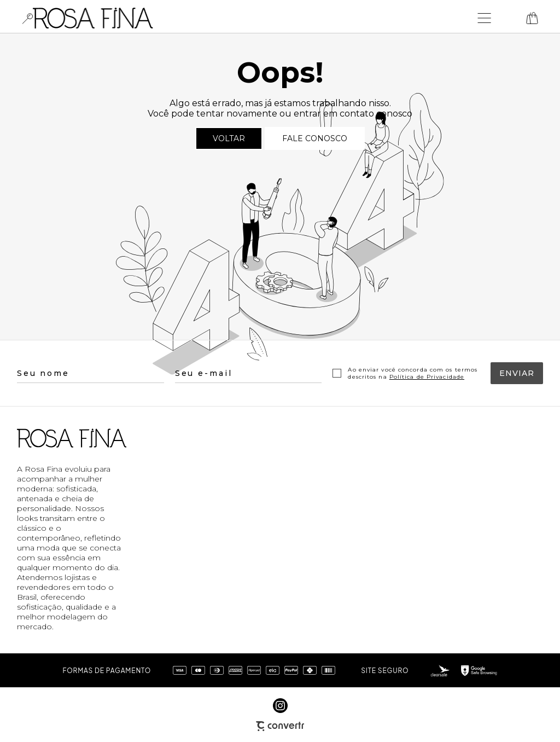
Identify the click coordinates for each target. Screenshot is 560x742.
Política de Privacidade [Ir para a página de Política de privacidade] (427, 377)
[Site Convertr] (280, 726)
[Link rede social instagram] (280, 706)
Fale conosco (315, 138)
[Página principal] (93, 18)
